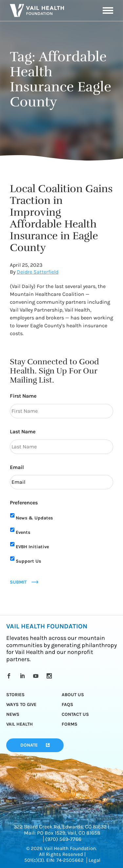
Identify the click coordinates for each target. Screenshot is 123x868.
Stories (15, 695)
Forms (70, 724)
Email (17, 467)
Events (23, 532)
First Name (23, 396)
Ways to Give (21, 705)
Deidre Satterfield (38, 272)
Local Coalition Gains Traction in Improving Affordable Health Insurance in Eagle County (61, 218)
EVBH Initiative (32, 547)
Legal (94, 860)
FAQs (67, 705)
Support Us (28, 561)
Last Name (23, 432)
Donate (29, 745)
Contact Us (75, 714)
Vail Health (20, 724)
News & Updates (34, 518)
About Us (73, 695)
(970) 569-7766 (63, 839)
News (13, 714)
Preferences (24, 503)
